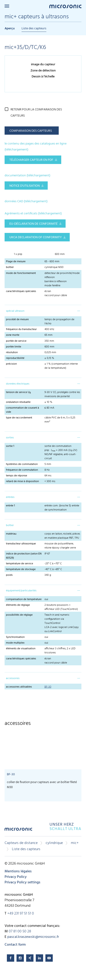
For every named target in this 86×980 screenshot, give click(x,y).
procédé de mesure (17, 319)
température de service (19, 564)
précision (11, 364)
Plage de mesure (16, 262)
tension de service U (18, 392)
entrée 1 (10, 506)
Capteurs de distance (21, 843)
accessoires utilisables (19, 687)
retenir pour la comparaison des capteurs (36, 113)
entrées (10, 497)
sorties (10, 438)
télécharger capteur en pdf (31, 160)
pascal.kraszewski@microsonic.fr (33, 937)
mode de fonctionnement (21, 273)
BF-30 (48, 687)
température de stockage (21, 569)
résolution (12, 352)
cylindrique (54, 843)
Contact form (15, 945)
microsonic (18, 831)
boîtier (10, 267)
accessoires (13, 678)
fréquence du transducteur (21, 329)
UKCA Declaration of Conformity (36, 237)
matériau (11, 534)
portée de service (16, 341)
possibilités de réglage (19, 615)
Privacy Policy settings (22, 882)
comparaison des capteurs (31, 131)
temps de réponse (17, 476)
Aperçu (10, 29)
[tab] (43, 311)
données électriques (18, 384)
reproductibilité (15, 358)
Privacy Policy (16, 877)
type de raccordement (19, 418)
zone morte (13, 335)
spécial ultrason (15, 311)
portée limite (14, 347)
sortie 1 (10, 446)
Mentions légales (18, 871)
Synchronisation (15, 637)
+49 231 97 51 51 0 (21, 914)
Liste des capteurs (34, 29)
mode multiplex (15, 643)
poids (9, 575)
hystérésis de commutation (22, 464)
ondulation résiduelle (18, 402)
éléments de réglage (18, 605)
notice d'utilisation (25, 186)
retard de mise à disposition (22, 481)
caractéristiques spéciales (21, 291)
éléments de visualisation (21, 649)
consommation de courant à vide (22, 410)
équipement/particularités (21, 591)
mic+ (75, 843)
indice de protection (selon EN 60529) (24, 556)
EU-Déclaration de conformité (33, 224)
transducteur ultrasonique (21, 544)
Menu (7, 6)
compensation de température (24, 599)
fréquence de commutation (22, 470)
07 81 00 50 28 (20, 931)
